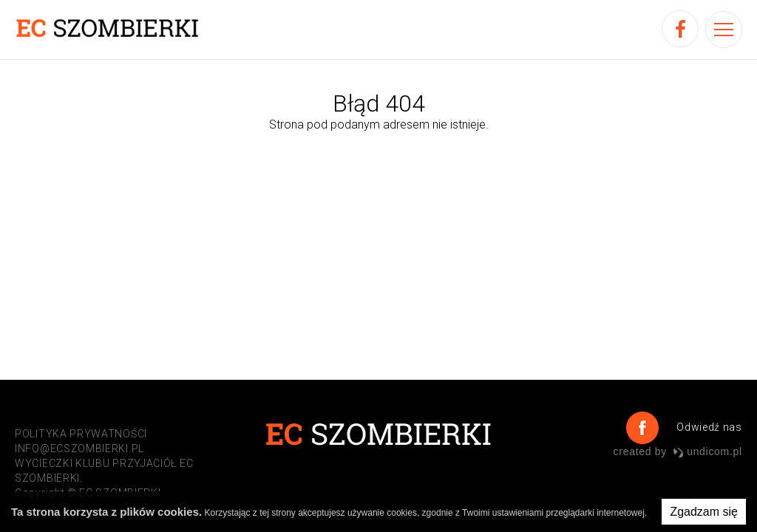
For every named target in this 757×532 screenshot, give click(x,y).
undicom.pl (707, 451)
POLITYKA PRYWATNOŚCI (81, 434)
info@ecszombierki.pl (79, 449)
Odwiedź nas (707, 427)
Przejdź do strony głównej (377, 156)
